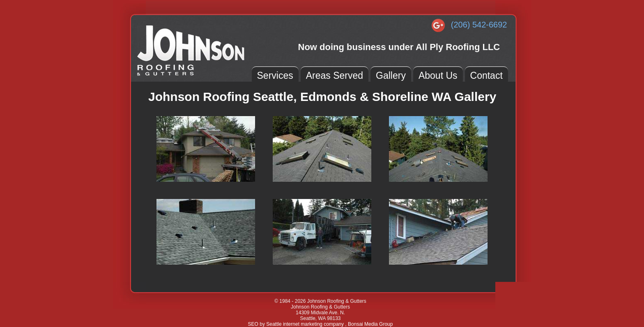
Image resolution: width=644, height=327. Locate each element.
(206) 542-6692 (479, 25)
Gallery (391, 75)
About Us (438, 75)
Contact (486, 75)
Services (275, 75)
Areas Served (335, 75)
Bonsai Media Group (370, 324)
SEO (253, 324)
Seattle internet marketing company (306, 324)
